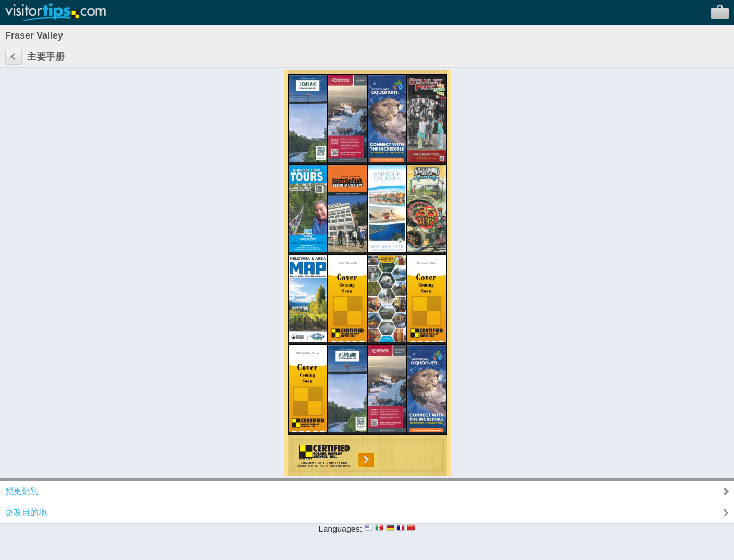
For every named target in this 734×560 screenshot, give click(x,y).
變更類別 (22, 491)
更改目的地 (26, 512)
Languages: (341, 529)
